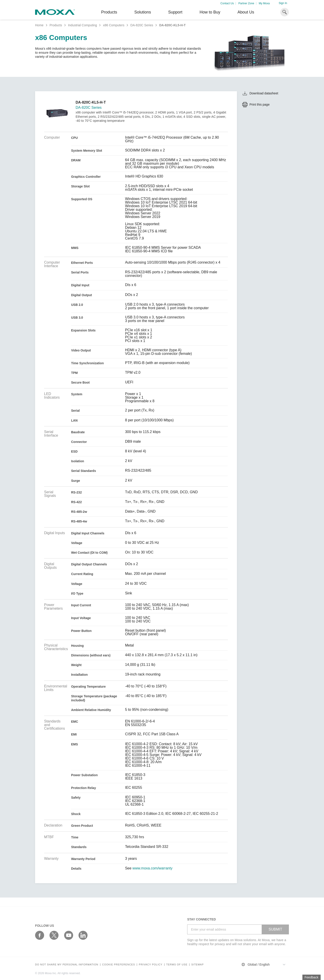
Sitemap (197, 965)
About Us (246, 12)
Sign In (283, 3)
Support (175, 12)
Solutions (143, 12)
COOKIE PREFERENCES (119, 965)
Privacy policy (151, 965)
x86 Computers (114, 25)
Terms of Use (177, 965)
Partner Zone (246, 3)
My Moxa (264, 3)
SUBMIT (275, 929)
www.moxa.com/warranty (153, 868)
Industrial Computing (82, 25)
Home (39, 25)
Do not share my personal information (67, 965)
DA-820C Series (142, 25)
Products (56, 25)
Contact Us (227, 3)
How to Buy (210, 12)
